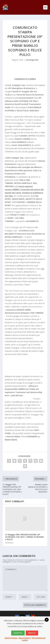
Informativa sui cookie (34, 639)
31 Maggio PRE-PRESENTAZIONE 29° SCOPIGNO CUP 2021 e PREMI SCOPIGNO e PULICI (25, 537)
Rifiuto (32, 633)
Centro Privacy (11, 638)
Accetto (18, 633)
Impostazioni (25, 638)
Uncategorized (32, 60)
